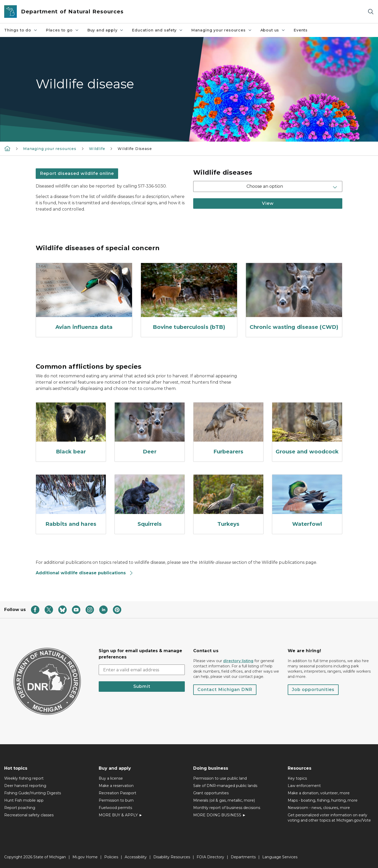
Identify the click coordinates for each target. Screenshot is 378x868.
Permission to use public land (220, 778)
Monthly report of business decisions (227, 808)
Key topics (297, 778)
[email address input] (142, 670)
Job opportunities (313, 690)
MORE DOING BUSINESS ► (220, 815)
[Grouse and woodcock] (307, 430)
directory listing (238, 661)
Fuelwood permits (115, 808)
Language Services (280, 857)
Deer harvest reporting (25, 786)
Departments (243, 857)
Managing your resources (222, 30)
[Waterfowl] (307, 502)
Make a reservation (116, 786)
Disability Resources (172, 857)
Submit (142, 686)
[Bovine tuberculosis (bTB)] (189, 298)
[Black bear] (71, 430)
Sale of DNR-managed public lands (225, 786)
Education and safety (157, 30)
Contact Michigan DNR (225, 690)
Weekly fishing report (24, 778)
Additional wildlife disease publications (85, 573)
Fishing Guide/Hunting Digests (33, 793)
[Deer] (150, 430)
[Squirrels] (150, 502)
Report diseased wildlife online (77, 173)
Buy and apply (106, 30)
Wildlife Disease (135, 149)
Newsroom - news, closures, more (319, 808)
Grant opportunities (211, 793)
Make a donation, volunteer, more (319, 793)
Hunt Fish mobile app (24, 800)
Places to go (62, 30)
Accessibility (136, 857)
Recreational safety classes (29, 815)
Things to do (21, 30)
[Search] (371, 12)
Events (301, 30)
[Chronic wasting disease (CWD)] (294, 298)
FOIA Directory (210, 857)
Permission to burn (116, 800)
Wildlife (97, 149)
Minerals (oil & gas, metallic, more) (224, 800)
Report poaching (20, 808)
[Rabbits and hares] (71, 502)
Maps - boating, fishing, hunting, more (323, 800)
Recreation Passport (117, 793)
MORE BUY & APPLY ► (121, 815)
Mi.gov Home (85, 857)
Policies (111, 857)
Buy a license (111, 778)
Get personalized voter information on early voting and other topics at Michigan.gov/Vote (329, 818)
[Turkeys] (228, 502)
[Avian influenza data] (84, 298)
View (268, 203)
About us (273, 30)
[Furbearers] (228, 430)
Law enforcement (304, 786)
